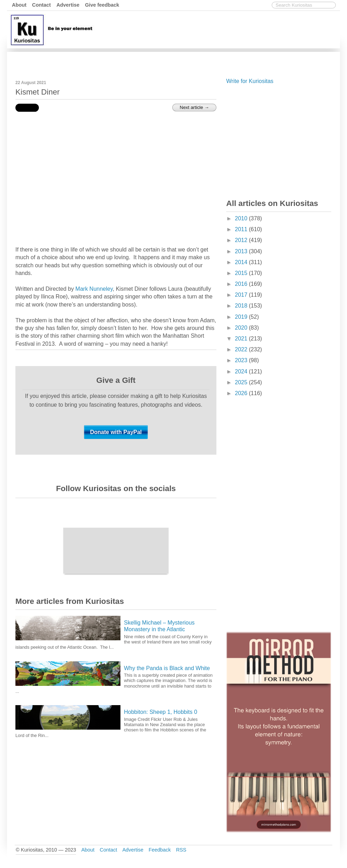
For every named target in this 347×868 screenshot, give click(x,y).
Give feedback (102, 5)
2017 (242, 295)
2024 (242, 371)
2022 (242, 349)
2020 (242, 328)
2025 (242, 382)
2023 (242, 360)
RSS (181, 850)
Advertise (68, 5)
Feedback (159, 850)
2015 (242, 273)
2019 (242, 317)
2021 (242, 339)
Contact (42, 5)
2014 (242, 262)
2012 (242, 240)
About (19, 5)
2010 (242, 218)
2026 (242, 393)
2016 (242, 284)
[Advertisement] (211, 61)
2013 (242, 251)
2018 (242, 306)
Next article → (194, 107)
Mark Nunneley (94, 289)
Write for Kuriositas (250, 81)
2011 (242, 229)
